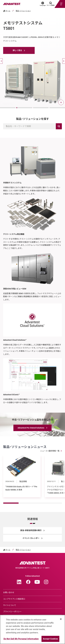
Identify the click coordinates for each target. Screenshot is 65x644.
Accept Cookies (50, 640)
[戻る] (1, 61)
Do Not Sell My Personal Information (21, 640)
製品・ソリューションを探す (32, 119)
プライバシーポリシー (12, 612)
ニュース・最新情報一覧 (50, 451)
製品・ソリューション (23, 11)
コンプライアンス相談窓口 (14, 599)
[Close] (61, 620)
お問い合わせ (9, 592)
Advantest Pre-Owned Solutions (31, 428)
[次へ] (64, 61)
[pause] (61, 102)
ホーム (8, 11)
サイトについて (10, 605)
